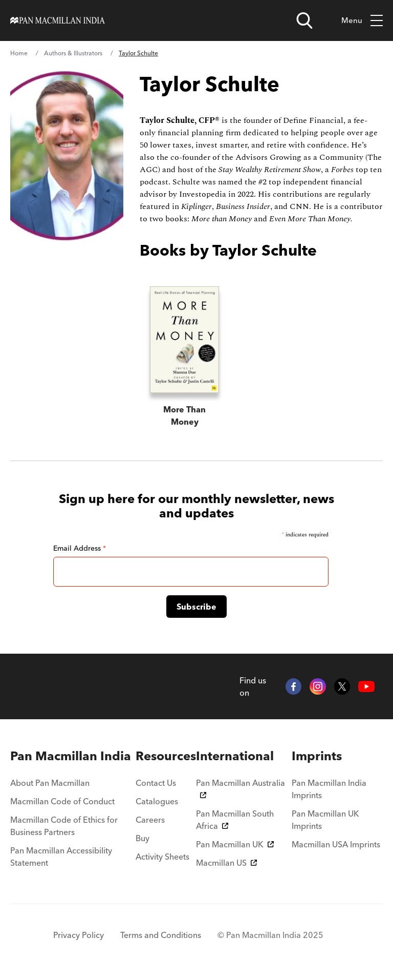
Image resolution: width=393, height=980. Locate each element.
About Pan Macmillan (50, 783)
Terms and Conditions (161, 935)
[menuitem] (73, 756)
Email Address (80, 548)
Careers (150, 820)
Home (19, 53)
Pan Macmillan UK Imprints (325, 820)
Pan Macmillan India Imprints (329, 789)
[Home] (58, 20)
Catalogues (157, 801)
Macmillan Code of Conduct (62, 801)
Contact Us (156, 783)
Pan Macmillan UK (235, 844)
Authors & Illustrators (73, 53)
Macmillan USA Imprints (336, 844)
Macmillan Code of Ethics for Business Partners (64, 826)
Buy (143, 838)
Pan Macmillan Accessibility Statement (61, 857)
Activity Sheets (162, 857)
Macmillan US (226, 863)
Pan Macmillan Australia (241, 788)
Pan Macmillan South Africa (235, 820)
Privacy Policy (79, 935)
